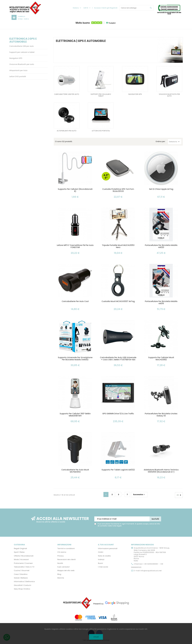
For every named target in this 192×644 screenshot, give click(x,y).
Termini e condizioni (66, 548)
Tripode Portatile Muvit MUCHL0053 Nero (118, 246)
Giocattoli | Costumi (23, 585)
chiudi (96, 637)
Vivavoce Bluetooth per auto (22, 64)
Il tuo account (106, 545)
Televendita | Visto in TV (24, 567)
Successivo (139, 494)
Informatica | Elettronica (24, 581)
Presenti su (98, 604)
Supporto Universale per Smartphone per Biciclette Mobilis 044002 (75, 359)
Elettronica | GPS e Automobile (23, 40)
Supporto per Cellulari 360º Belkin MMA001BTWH (75, 415)
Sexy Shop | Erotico (22, 589)
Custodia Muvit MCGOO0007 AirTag (118, 301)
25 (178, 495)
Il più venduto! (63, 567)
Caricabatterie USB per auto (22, 46)
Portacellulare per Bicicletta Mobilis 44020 (161, 246)
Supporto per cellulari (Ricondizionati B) (75, 190)
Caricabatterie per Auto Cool (75, 301)
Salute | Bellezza (21, 578)
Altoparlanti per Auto (18, 70)
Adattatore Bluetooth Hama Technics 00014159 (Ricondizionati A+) (161, 471)
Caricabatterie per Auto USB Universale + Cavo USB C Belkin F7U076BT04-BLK (118, 359)
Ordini (101, 552)
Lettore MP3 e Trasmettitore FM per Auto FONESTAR (75, 246)
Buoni (101, 563)
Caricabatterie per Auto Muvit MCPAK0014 (75, 471)
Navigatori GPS (16, 58)
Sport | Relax (19, 552)
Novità (60, 563)
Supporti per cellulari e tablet (22, 52)
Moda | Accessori (21, 559)
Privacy (61, 556)
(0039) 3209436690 (169, 7)
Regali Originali (20, 548)
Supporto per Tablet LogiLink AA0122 (118, 470)
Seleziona (175, 142)
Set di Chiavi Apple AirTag (161, 189)
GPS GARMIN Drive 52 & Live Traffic (118, 414)
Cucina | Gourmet (22, 570)
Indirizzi (101, 559)
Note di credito (104, 556)
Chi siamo (62, 552)
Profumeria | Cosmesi (23, 563)
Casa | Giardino (21, 574)
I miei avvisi (103, 567)
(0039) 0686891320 (169, 9)
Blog (59, 574)
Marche (61, 578)
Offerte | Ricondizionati (24, 556)
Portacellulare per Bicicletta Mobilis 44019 (161, 303)
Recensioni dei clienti (67, 559)
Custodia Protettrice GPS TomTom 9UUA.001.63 (118, 190)
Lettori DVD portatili (18, 76)
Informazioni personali (108, 548)
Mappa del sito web (66, 570)
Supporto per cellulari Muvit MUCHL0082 (161, 359)
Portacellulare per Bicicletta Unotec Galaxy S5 (161, 415)
